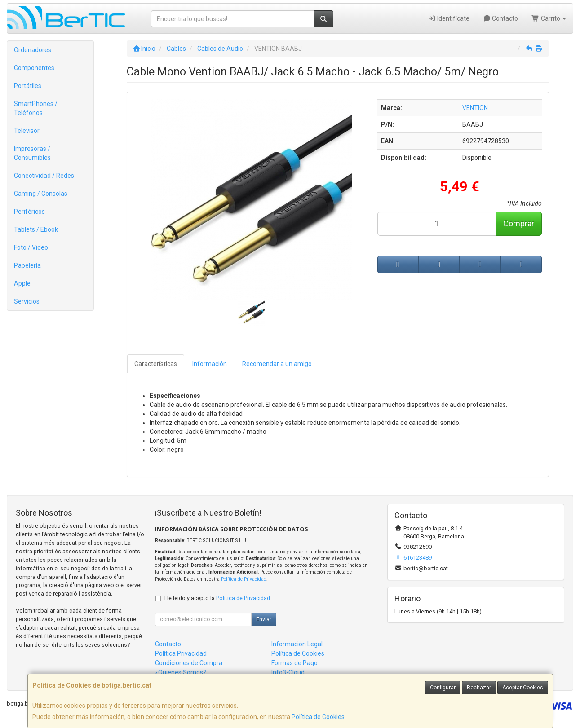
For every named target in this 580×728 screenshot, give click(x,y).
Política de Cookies (318, 717)
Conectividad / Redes (44, 176)
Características (156, 364)
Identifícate (449, 18)
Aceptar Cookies (523, 688)
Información (210, 364)
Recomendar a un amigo (277, 364)
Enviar (264, 619)
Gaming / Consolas (41, 194)
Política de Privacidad (244, 579)
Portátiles (28, 86)
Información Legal (297, 644)
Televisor (27, 131)
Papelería (27, 265)
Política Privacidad (181, 653)
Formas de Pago (294, 663)
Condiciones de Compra (189, 663)
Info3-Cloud (288, 672)
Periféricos (29, 212)
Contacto (501, 18)
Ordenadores (33, 50)
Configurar (443, 688)
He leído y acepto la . (218, 598)
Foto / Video (31, 247)
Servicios (27, 301)
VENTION (475, 108)
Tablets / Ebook (36, 229)
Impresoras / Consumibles (32, 153)
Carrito (549, 18)
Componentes (34, 68)
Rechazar (479, 688)
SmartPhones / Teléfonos (36, 108)
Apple (22, 283)
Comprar (519, 223)
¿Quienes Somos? (181, 672)
